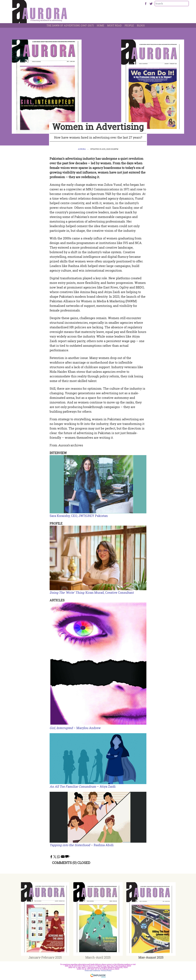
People (129, 25)
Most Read (114, 25)
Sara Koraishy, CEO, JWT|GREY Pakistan (79, 516)
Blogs (141, 25)
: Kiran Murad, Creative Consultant (92, 592)
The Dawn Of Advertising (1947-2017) (70, 25)
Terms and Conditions (92, 971)
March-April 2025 (98, 957)
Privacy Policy (106, 971)
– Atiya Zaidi (83, 786)
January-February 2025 (45, 957)
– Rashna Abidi (82, 845)
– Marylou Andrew (75, 728)
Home (100, 25)
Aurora (82, 149)
